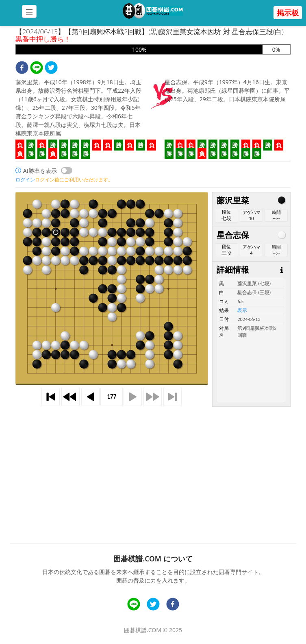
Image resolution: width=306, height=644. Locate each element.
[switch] (67, 170)
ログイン (25, 180)
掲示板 (288, 13)
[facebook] (22, 69)
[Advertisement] (153, 464)
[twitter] (51, 69)
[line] (37, 69)
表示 (242, 310)
